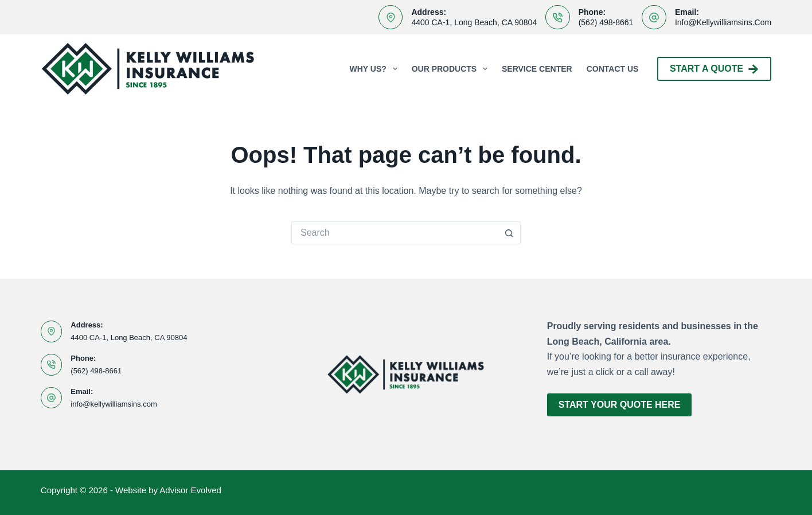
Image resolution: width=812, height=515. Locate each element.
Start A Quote (714, 69)
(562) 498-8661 (606, 22)
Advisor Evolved (190, 490)
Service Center (537, 69)
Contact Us (613, 69)
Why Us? (376, 69)
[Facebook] (763, 493)
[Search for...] (395, 233)
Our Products (452, 69)
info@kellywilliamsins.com (723, 22)
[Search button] (509, 233)
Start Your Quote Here (620, 405)
